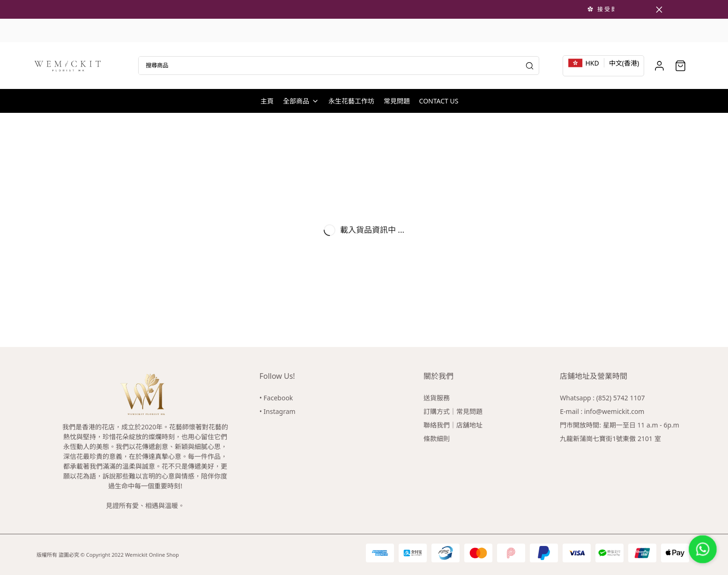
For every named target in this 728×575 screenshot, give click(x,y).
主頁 (267, 101)
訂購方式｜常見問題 (453, 411)
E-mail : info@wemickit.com (602, 411)
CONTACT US (439, 101)
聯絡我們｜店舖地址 (453, 425)
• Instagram (278, 411)
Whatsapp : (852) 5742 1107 (602, 398)
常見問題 (397, 101)
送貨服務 (437, 398)
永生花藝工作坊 (351, 101)
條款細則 (437, 439)
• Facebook (276, 398)
